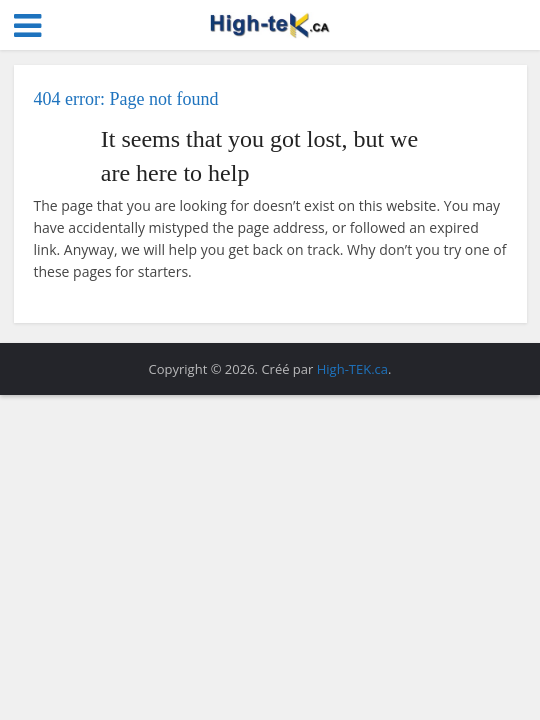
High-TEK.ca (352, 369)
